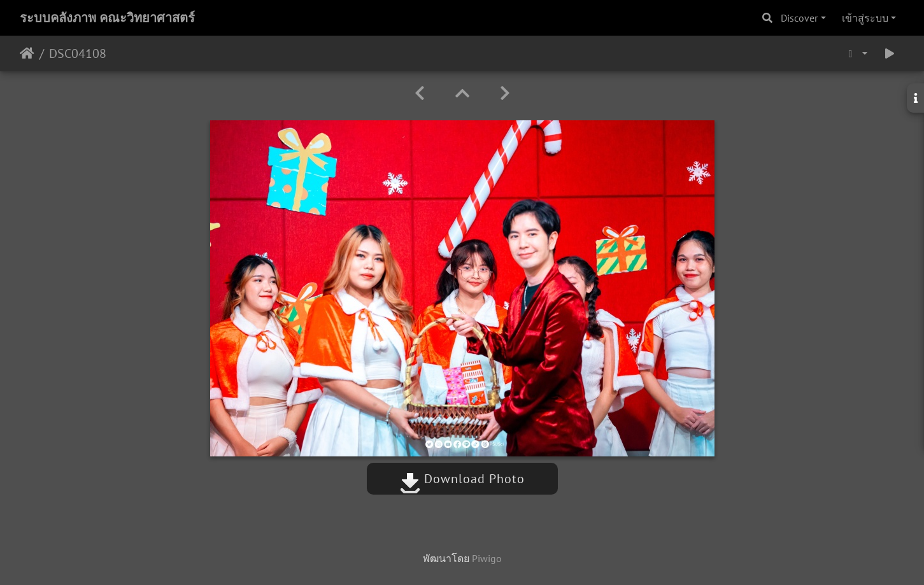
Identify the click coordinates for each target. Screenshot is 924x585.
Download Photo (462, 479)
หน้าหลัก (27, 53)
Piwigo (487, 558)
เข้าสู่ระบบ (865, 18)
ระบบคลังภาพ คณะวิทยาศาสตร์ (107, 18)
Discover (799, 18)
